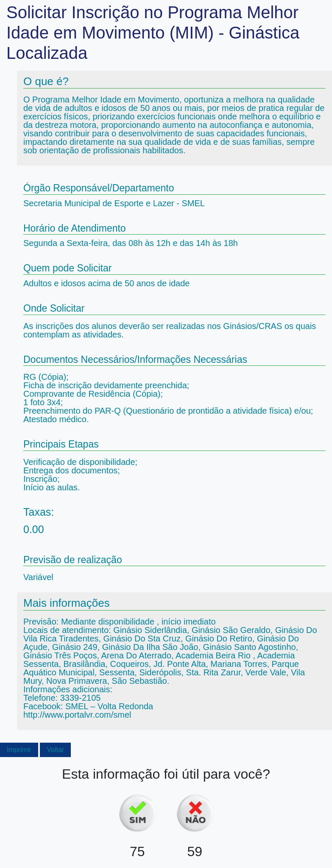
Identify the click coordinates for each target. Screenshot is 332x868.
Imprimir (19, 750)
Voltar (55, 750)
